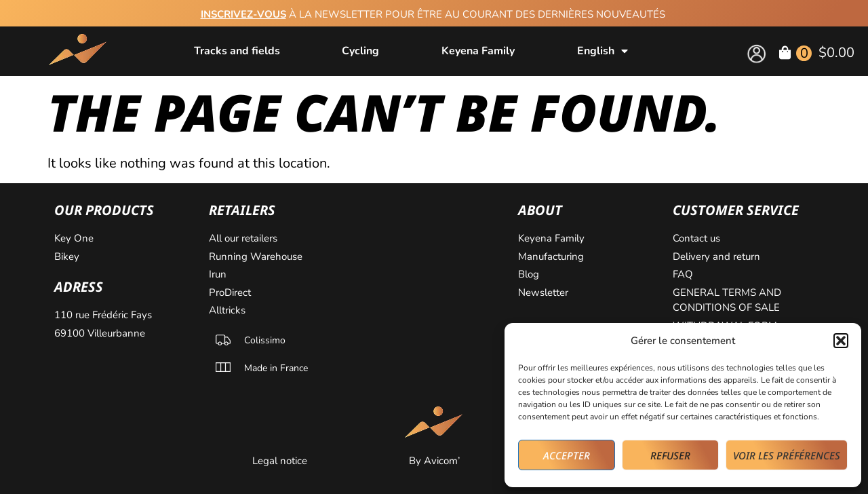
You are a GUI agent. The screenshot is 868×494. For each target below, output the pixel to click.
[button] (841, 341)
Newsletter (543, 292)
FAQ (683, 274)
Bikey (67, 256)
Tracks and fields (237, 51)
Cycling (360, 51)
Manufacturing (551, 256)
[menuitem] (603, 51)
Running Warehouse (256, 256)
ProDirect (230, 292)
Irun (218, 274)
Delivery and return (716, 256)
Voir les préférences (787, 455)
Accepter (567, 455)
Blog (529, 274)
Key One (74, 238)
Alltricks (227, 310)
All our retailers (243, 238)
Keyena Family (478, 51)
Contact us (696, 238)
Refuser (670, 455)
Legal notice (280, 461)
